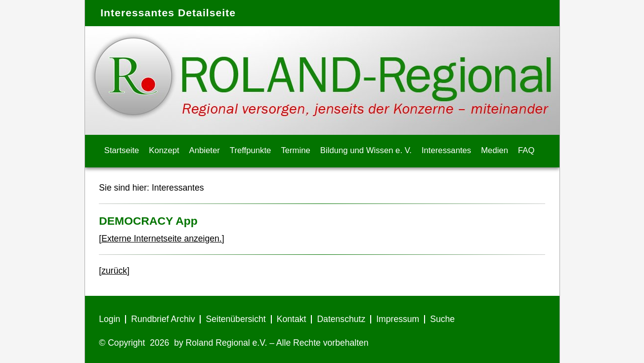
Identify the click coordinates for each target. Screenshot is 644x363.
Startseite (122, 150)
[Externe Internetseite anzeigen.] (161, 239)
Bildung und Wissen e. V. (366, 150)
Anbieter (205, 150)
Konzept (164, 150)
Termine (295, 150)
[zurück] (114, 271)
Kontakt (292, 319)
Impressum (398, 319)
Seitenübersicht (236, 319)
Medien (494, 150)
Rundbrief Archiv (163, 319)
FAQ (526, 150)
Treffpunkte (251, 150)
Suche (442, 319)
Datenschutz (341, 319)
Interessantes (446, 150)
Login (109, 319)
